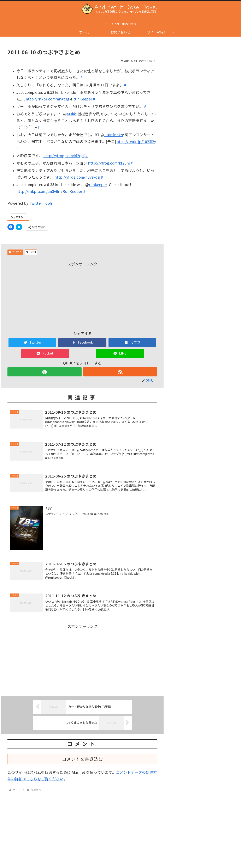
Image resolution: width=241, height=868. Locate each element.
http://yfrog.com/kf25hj (109, 163)
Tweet (31, 252)
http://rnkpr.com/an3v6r (38, 192)
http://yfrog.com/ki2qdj (64, 156)
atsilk (71, 114)
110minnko (113, 135)
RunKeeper (82, 99)
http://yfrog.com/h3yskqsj (77, 177)
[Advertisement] (83, 296)
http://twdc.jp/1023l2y (136, 142)
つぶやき (15, 252)
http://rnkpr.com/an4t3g (48, 99)
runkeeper (98, 185)
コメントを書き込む (82, 760)
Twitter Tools (41, 203)
